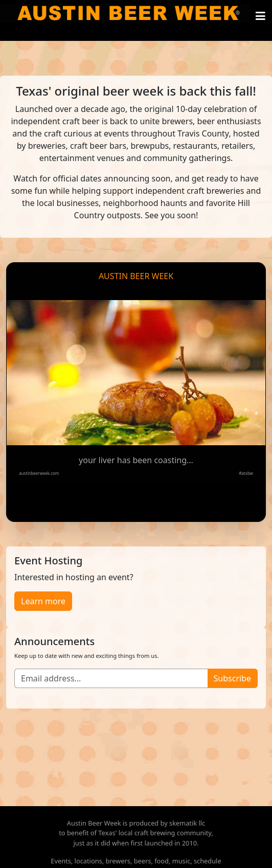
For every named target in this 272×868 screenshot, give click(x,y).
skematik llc (187, 823)
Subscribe (232, 678)
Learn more (43, 601)
